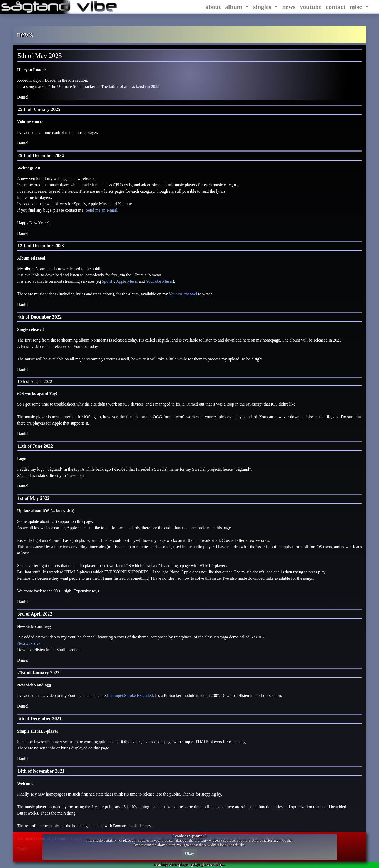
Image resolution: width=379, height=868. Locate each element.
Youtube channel (183, 294)
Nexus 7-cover (29, 643)
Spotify (108, 281)
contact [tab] (336, 7)
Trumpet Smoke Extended (131, 696)
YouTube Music (159, 281)
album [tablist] (234, 7)
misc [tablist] (356, 7)
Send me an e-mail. (102, 210)
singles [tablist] (263, 7)
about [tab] (213, 7)
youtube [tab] (311, 7)
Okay (190, 853)
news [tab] (289, 7)
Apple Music (127, 281)
